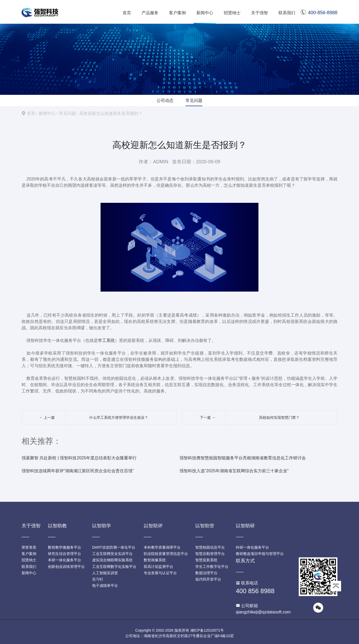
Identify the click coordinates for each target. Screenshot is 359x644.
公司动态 (165, 100)
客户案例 (177, 13)
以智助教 (57, 526)
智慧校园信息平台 (210, 547)
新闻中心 (205, 13)
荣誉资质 (29, 547)
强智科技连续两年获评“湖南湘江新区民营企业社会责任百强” (78, 471)
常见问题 (194, 100)
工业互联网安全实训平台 (112, 554)
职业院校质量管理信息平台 (166, 554)
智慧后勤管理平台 (210, 554)
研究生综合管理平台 (64, 554)
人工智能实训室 (105, 573)
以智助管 (205, 526)
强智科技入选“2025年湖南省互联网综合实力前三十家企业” (234, 471)
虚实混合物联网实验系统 (112, 560)
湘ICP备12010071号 (207, 630)
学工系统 (106, 340)
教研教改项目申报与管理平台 (260, 554)
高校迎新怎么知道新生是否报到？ (111, 113)
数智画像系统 (155, 560)
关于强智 (260, 13)
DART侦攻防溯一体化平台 (114, 547)
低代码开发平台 (208, 579)
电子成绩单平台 (105, 586)
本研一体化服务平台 (64, 560)
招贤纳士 (232, 13)
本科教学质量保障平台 (162, 547)
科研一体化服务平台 (252, 547)
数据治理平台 (206, 573)
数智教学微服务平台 (64, 547)
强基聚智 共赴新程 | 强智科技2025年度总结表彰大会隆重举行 (79, 458)
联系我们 (287, 13)
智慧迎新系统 (206, 560)
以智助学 (102, 526)
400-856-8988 (319, 13)
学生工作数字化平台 (212, 567)
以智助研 (245, 526)
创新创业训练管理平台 (66, 567)
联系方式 (245, 561)
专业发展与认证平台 (160, 573)
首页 (127, 13)
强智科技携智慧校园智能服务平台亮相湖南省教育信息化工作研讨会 (243, 458)
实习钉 (98, 579)
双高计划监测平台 (158, 567)
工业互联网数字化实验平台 (114, 567)
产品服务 (150, 13)
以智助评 (153, 526)
